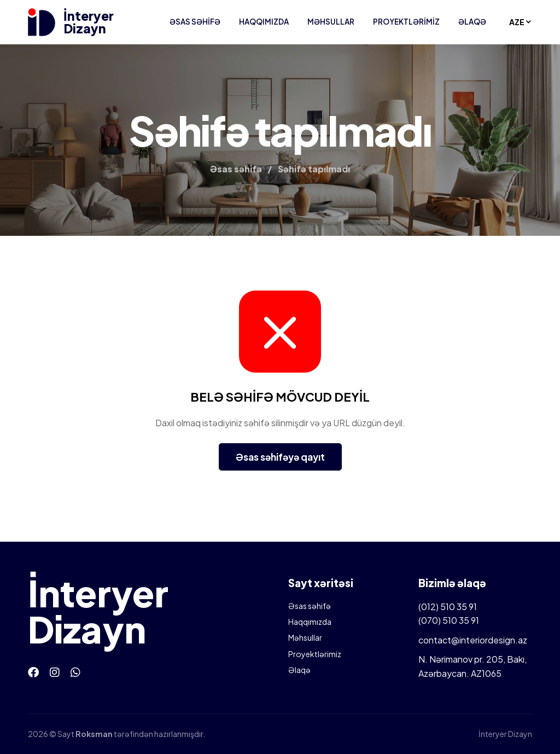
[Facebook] (33, 672)
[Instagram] (55, 672)
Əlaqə (472, 22)
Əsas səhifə (195, 22)
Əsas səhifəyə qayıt (280, 457)
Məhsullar (331, 22)
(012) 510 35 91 (448, 607)
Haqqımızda (264, 22)
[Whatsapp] (75, 672)
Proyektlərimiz (406, 22)
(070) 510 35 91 (449, 620)
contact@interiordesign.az (473, 640)
